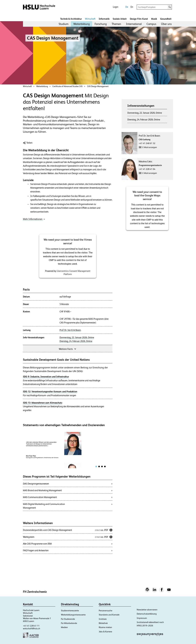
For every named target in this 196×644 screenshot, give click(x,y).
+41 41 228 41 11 (31, 626)
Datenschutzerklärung (147, 614)
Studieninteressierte (70, 611)
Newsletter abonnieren (147, 610)
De (127, 7)
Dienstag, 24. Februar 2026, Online (76, 341)
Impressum (142, 618)
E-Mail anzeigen (150, 147)
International (134, 24)
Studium (64, 24)
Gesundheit (166, 19)
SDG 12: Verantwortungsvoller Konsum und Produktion (50, 391)
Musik (154, 19)
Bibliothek (103, 623)
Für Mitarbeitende (69, 623)
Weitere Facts (68, 349)
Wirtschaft (90, 19)
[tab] (96, 466)
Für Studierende (68, 619)
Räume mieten (105, 627)
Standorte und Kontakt (109, 615)
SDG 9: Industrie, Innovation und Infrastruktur (46, 377)
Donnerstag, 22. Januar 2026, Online (77, 338)
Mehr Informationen (34, 219)
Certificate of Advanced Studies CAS (67, 86)
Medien (64, 627)
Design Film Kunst (139, 19)
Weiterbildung (82, 24)
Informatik (104, 19)
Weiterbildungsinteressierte (73, 615)
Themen (116, 24)
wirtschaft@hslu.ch (32, 628)
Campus (151, 24)
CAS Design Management (98, 86)
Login (116, 7)
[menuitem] (64, 24)
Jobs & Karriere (105, 632)
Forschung (101, 24)
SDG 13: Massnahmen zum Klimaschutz (43, 403)
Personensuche (106, 611)
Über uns (166, 24)
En (132, 7)
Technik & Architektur (71, 19)
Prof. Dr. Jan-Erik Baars (70, 330)
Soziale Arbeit (120, 19)
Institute (103, 619)
